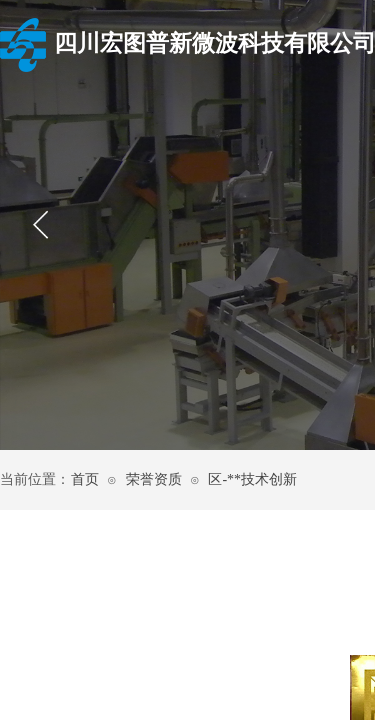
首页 (85, 479)
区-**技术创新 (252, 479)
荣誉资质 (154, 479)
